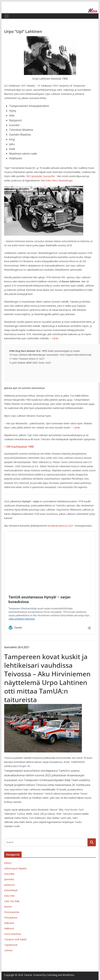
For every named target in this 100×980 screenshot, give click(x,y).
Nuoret (8, 907)
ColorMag (52, 975)
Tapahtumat (11, 945)
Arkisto (8, 863)
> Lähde (54, 338)
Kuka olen (9, 896)
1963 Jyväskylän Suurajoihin (40, 176)
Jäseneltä (9, 879)
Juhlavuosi (10, 885)
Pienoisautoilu (12, 912)
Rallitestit (9, 928)
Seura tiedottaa (12, 934)
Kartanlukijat (11, 890)
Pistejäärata (11, 918)
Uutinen (8, 950)
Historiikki (9, 874)
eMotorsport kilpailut (15, 868)
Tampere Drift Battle (15, 939)
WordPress (68, 975)
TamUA (28, 975)
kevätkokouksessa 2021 (61, 526)
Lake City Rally (12, 901)
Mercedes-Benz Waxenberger (57, 180)
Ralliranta (9, 923)
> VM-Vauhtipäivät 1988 (19, 447)
